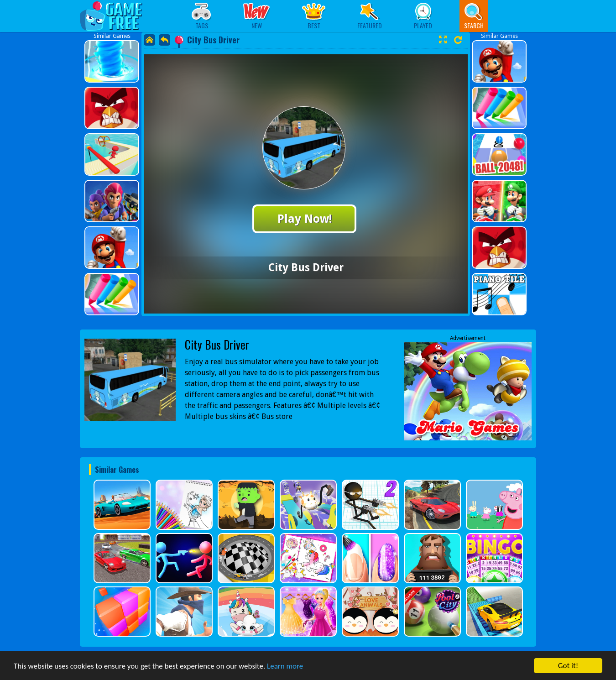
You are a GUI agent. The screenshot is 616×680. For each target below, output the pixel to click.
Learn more (285, 666)
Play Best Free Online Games (116, 16)
